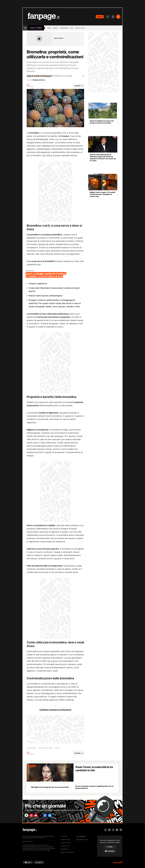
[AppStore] (28, 862)
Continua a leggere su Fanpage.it (55, 710)
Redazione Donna (39, 80)
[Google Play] (39, 862)
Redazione (64, 849)
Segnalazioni (65, 839)
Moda (50, 28)
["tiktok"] (27, 816)
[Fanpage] (30, 830)
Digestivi (57, 748)
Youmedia (64, 836)
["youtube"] (38, 816)
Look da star (80, 28)
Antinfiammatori (31, 748)
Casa (72, 28)
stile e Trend (36, 28)
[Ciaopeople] (118, 863)
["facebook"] (50, 816)
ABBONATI (100, 17)
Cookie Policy (66, 846)
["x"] (44, 816)
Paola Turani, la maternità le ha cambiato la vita (94, 769)
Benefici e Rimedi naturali (46, 748)
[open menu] (25, 28)
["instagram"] (33, 816)
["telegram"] (55, 816)
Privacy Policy (66, 843)
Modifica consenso (67, 852)
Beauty (56, 28)
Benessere (64, 28)
